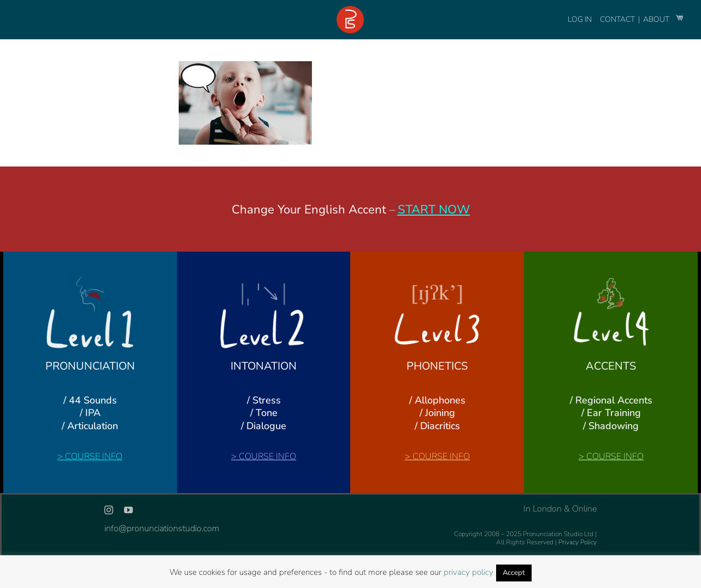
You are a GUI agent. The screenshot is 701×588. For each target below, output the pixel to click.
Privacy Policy (578, 542)
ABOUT (657, 19)
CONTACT (618, 19)
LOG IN (580, 19)
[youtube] (128, 510)
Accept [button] (514, 573)
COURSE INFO (94, 456)
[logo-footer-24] (350, 10)
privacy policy (469, 572)
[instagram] (109, 510)
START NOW (434, 210)
